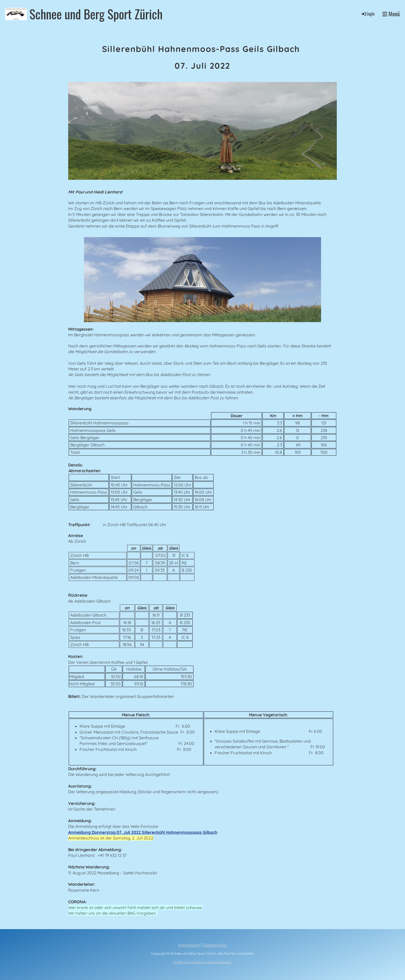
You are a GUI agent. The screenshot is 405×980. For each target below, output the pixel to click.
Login (368, 14)
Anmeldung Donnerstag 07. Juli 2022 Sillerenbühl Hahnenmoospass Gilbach (143, 832)
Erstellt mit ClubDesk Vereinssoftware (202, 962)
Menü (391, 14)
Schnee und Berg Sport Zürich (96, 14)
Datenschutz (215, 945)
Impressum (189, 945)
